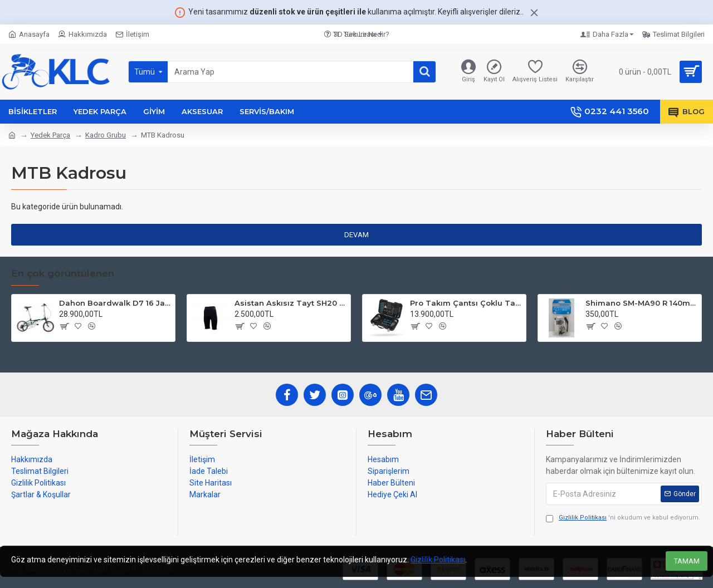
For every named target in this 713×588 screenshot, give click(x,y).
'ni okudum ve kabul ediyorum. (623, 518)
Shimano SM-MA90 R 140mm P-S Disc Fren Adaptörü (641, 303)
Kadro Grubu (106, 135)
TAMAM (687, 561)
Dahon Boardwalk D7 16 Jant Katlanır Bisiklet (115, 303)
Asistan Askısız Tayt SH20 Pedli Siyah (290, 303)
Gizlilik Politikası (438, 560)
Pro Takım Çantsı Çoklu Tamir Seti (466, 303)
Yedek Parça (50, 135)
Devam (356, 235)
